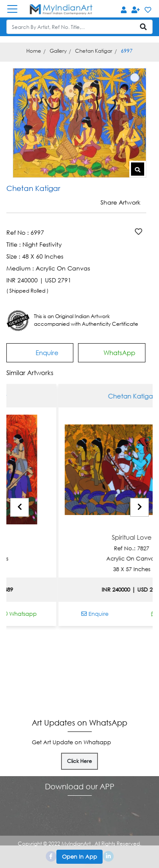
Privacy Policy (133, 698)
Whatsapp (42, 614)
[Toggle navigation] (17, 9)
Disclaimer (133, 687)
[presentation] (20, 507)
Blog (32, 687)
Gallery (58, 51)
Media (32, 677)
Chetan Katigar (94, 51)
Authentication (31, 666)
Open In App (79, 857)
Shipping (85, 677)
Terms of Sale (133, 677)
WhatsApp (112, 351)
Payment (85, 666)
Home (34, 51)
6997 (127, 51)
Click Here (79, 761)
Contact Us (85, 687)
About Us (133, 666)
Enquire (40, 352)
